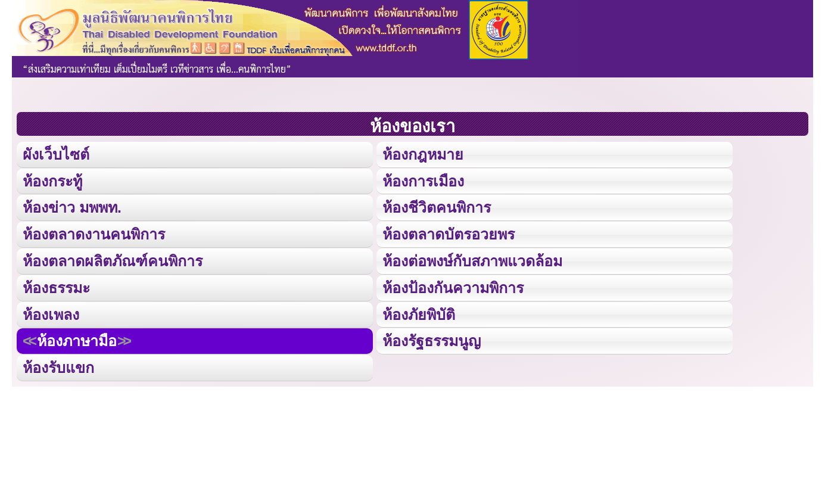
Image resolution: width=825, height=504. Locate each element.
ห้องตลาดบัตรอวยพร (449, 233)
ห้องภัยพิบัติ (419, 312)
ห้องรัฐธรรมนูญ (432, 339)
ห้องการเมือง (423, 180)
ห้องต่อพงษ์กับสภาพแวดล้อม (472, 259)
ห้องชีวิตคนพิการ (437, 206)
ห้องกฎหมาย (423, 154)
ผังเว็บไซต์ (55, 154)
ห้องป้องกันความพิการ (453, 286)
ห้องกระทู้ (52, 180)
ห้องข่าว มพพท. (72, 206)
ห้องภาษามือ (77, 339)
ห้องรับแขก (58, 365)
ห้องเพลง (51, 312)
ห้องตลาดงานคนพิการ (94, 233)
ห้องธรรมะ (56, 286)
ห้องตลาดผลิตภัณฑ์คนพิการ (113, 259)
